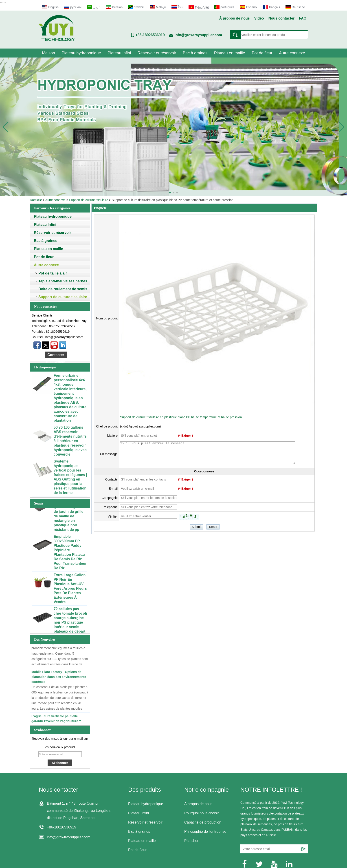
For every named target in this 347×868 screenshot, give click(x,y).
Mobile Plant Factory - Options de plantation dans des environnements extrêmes (59, 678)
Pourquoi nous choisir (202, 813)
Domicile (36, 200)
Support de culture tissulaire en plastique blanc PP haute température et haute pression (181, 417)
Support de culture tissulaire (89, 200)
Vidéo (259, 18)
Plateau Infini (119, 53)
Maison (48, 53)
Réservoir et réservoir (157, 53)
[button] (170, 193)
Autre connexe (292, 53)
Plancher (191, 841)
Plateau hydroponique (81, 53)
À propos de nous (235, 18)
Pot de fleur (262, 53)
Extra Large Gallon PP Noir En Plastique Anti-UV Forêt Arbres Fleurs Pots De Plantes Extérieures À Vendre (70, 590)
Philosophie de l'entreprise (205, 831)
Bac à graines (195, 53)
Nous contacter (281, 18)
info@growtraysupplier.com (198, 35)
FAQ (303, 18)
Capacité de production (203, 822)
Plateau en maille (230, 53)
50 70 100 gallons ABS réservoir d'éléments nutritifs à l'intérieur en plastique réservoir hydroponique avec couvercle (70, 442)
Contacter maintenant (56, 356)
